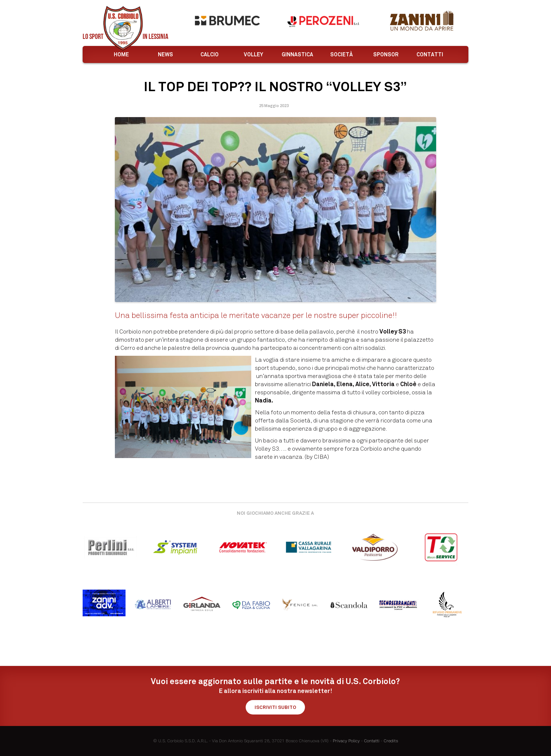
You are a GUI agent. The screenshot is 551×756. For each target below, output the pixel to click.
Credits (391, 741)
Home (121, 54)
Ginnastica (297, 54)
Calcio (210, 54)
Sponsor (386, 54)
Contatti (430, 54)
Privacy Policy (346, 741)
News (165, 54)
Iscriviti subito (275, 707)
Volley (253, 54)
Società (341, 54)
